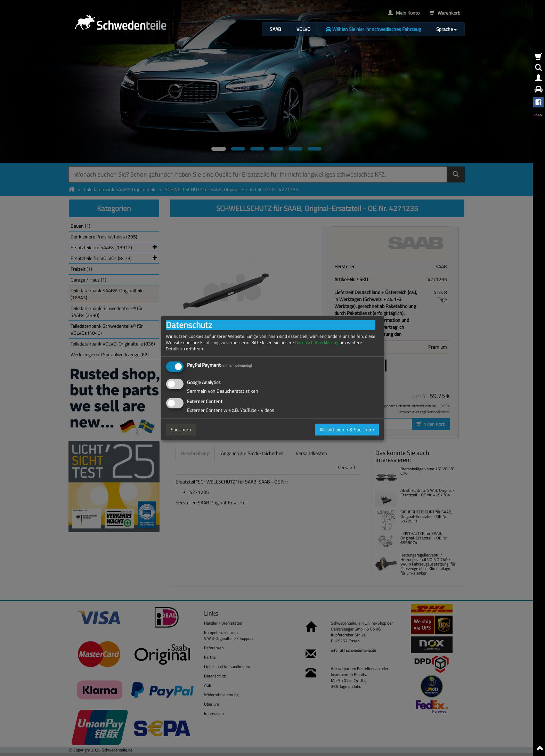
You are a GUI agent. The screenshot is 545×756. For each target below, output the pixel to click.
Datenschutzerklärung (317, 342)
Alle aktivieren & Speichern (347, 429)
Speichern (181, 429)
